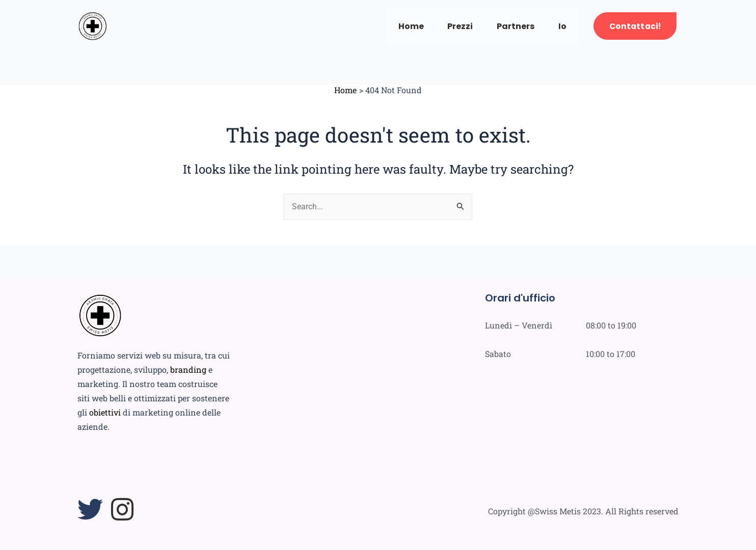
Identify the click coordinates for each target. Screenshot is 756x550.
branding (188, 373)
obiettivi (105, 416)
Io (559, 28)
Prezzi (453, 28)
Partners (510, 28)
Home (402, 28)
